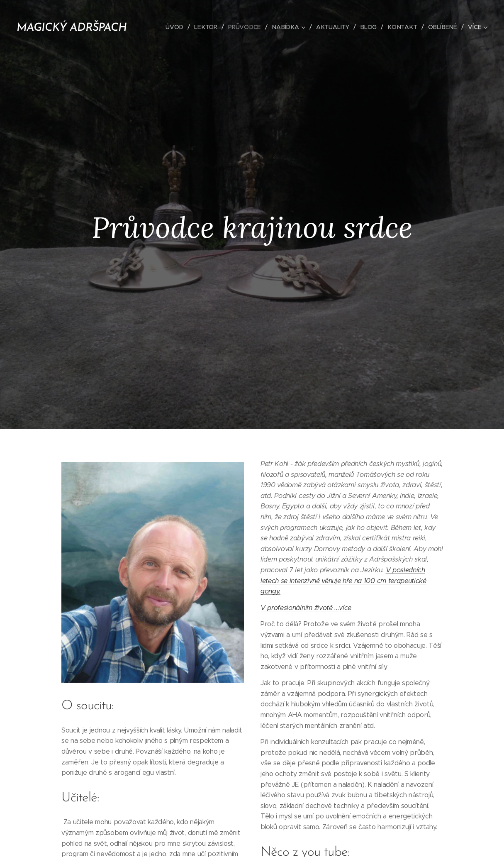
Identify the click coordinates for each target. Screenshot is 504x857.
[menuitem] (180, 27)
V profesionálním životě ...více (306, 607)
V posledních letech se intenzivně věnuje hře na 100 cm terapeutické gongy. (343, 580)
